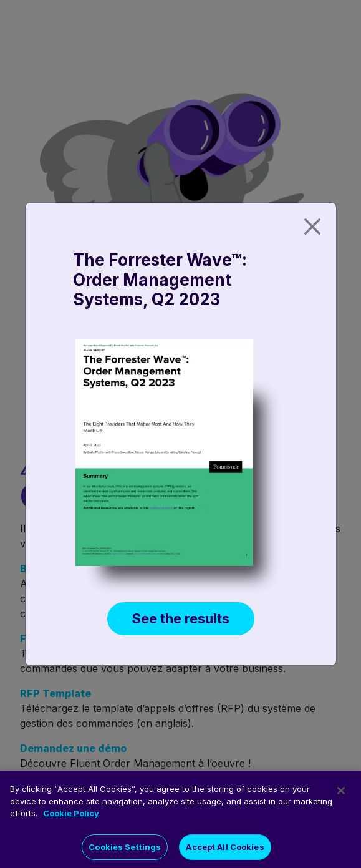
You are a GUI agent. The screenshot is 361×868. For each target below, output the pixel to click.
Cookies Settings (125, 851)
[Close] (312, 227)
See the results (181, 618)
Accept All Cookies (225, 851)
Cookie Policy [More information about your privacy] (71, 817)
